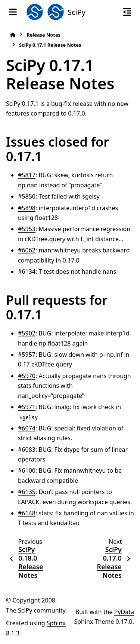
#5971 (27, 407)
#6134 (27, 272)
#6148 (27, 513)
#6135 (27, 492)
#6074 (27, 428)
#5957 (27, 355)
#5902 (27, 333)
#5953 (27, 229)
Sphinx (56, 623)
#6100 (27, 470)
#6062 (27, 250)
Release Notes (43, 35)
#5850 (27, 196)
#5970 (27, 376)
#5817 (27, 175)
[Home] (13, 35)
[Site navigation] (13, 12)
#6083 (27, 450)
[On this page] (127, 12)
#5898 (27, 208)
